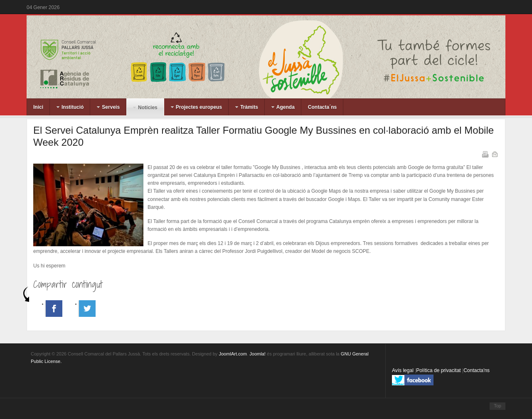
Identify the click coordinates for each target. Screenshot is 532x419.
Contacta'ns (477, 370)
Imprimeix (485, 154)
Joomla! (257, 354)
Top (498, 406)
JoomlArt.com (233, 354)
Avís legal (403, 370)
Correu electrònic (494, 154)
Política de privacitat (439, 370)
